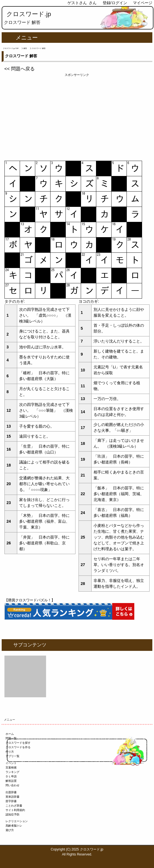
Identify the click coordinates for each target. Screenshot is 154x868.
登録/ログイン (115, 3)
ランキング (12, 772)
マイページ (143, 3)
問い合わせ (12, 785)
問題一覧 (11, 738)
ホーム (10, 734)
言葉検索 (11, 767)
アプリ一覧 (12, 756)
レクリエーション (17, 821)
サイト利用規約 (15, 810)
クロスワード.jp (29, 14)
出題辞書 (11, 792)
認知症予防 (12, 814)
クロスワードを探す (18, 743)
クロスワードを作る (18, 747)
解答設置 (11, 781)
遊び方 (10, 830)
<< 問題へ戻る (20, 69)
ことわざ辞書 (14, 806)
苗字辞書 (11, 801)
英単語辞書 (12, 797)
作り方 (10, 752)
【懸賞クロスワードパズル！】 (30, 600)
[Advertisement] (77, 116)
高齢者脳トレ (14, 826)
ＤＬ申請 (11, 776)
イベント (11, 763)
